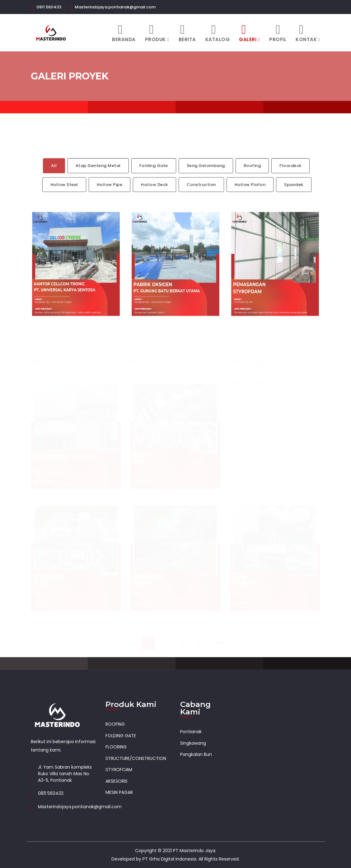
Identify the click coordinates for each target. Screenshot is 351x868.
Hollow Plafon (250, 191)
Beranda (124, 33)
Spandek (294, 191)
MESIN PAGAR (119, 792)
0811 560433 (49, 7)
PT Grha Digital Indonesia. (170, 859)
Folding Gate (154, 172)
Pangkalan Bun (196, 754)
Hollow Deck (154, 191)
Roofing (252, 172)
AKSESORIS (117, 781)
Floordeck (290, 172)
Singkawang (193, 743)
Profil (278, 33)
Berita (187, 33)
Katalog (218, 33)
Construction (201, 191)
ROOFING (115, 724)
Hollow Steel (64, 191)
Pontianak (191, 732)
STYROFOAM (119, 770)
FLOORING (116, 747)
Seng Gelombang (206, 172)
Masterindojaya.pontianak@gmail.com (115, 7)
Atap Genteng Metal (98, 172)
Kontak (306, 33)
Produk (155, 33)
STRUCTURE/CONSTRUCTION (136, 758)
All (54, 172)
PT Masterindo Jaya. (195, 851)
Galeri (248, 33)
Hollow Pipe (110, 191)
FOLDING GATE (121, 736)
